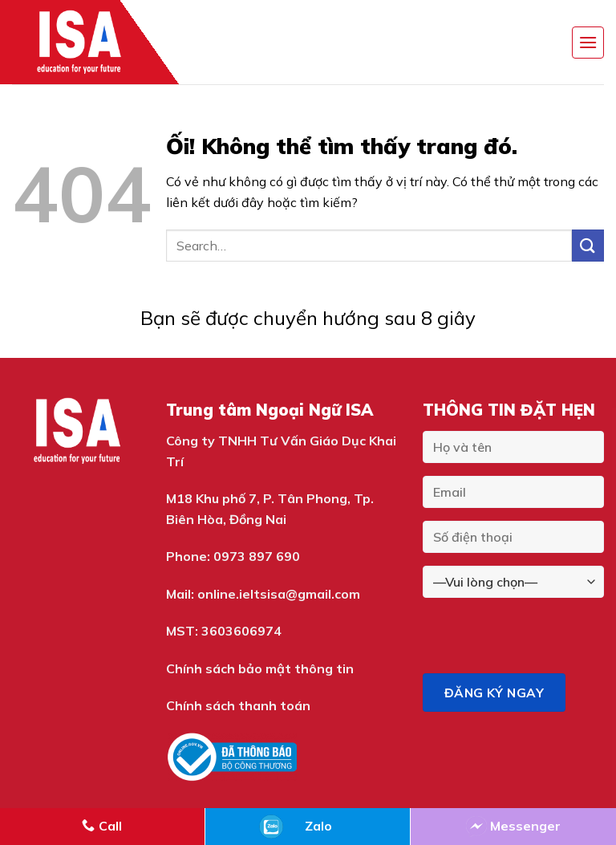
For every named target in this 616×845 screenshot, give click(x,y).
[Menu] (588, 43)
